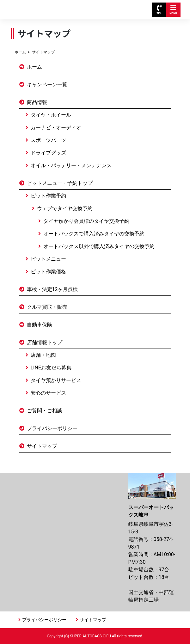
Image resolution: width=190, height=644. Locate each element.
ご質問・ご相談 (45, 411)
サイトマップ (42, 446)
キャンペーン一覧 (47, 85)
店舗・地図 (43, 355)
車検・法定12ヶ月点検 (52, 289)
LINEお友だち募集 (51, 368)
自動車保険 (40, 325)
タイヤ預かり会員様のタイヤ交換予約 (86, 221)
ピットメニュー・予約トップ (60, 183)
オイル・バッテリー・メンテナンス (71, 165)
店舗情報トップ (45, 342)
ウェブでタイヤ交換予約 (65, 208)
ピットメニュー (48, 259)
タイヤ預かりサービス (56, 380)
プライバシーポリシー (52, 428)
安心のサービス (48, 393)
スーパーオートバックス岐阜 (44, 6)
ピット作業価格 (48, 272)
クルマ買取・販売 (47, 307)
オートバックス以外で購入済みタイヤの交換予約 (99, 246)
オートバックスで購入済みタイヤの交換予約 (94, 234)
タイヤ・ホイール (51, 115)
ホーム (20, 52)
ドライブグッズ (48, 153)
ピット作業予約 (48, 196)
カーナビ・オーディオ (56, 128)
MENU (173, 10)
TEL (159, 10)
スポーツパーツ (48, 140)
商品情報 (37, 102)
